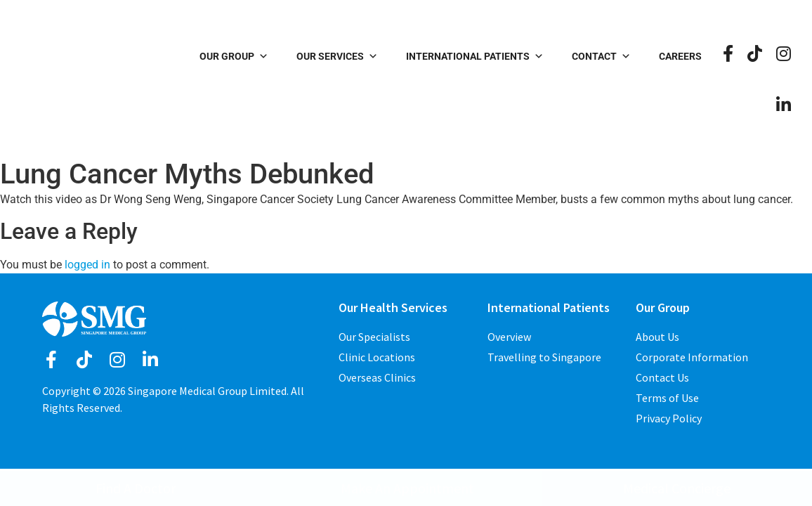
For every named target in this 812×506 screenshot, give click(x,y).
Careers (680, 56)
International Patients (475, 56)
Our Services (337, 56)
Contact (601, 56)
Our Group (234, 56)
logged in (87, 265)
